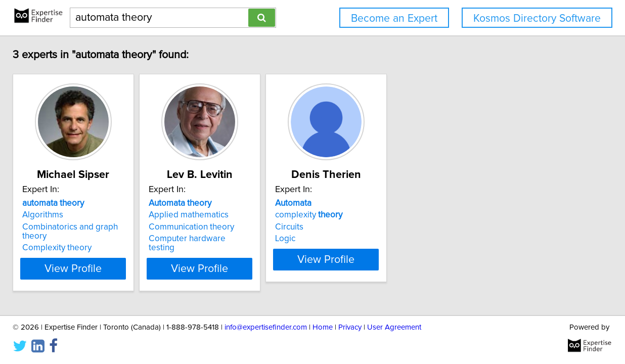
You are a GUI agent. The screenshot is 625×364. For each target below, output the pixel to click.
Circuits (412, 227)
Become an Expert (394, 18)
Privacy (350, 327)
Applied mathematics (286, 215)
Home (323, 327)
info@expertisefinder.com (266, 327)
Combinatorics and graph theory (155, 227)
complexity (432, 215)
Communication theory (289, 227)
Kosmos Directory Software (537, 18)
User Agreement (394, 327)
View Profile (159, 259)
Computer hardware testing (299, 239)
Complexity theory (129, 239)
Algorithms (115, 215)
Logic (408, 239)
